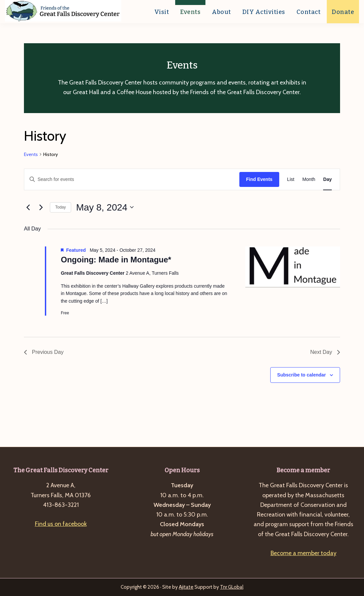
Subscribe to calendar (302, 375)
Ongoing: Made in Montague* (116, 260)
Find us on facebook (61, 524)
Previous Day (44, 352)
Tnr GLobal (232, 587)
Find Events (259, 179)
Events (31, 154)
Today (61, 207)
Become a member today (303, 553)
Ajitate (186, 587)
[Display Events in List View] (291, 179)
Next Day (325, 352)
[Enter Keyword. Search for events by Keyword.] (132, 179)
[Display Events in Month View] (309, 179)
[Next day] (41, 207)
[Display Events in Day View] (327, 179)
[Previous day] (28, 207)
